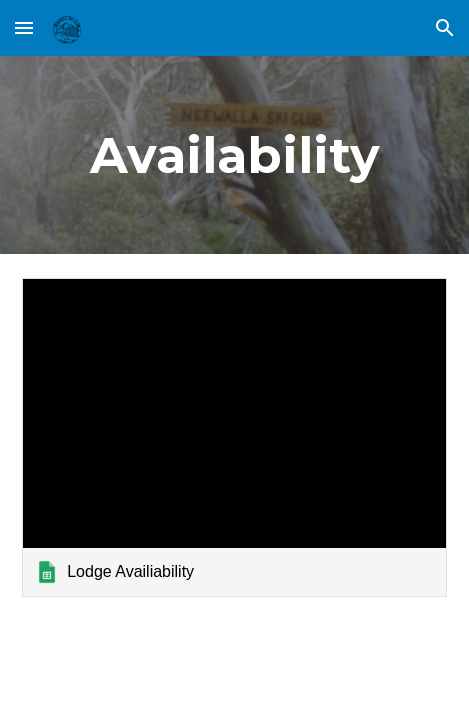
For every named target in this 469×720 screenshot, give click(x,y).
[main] (234, 155)
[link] (234, 437)
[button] (24, 27)
